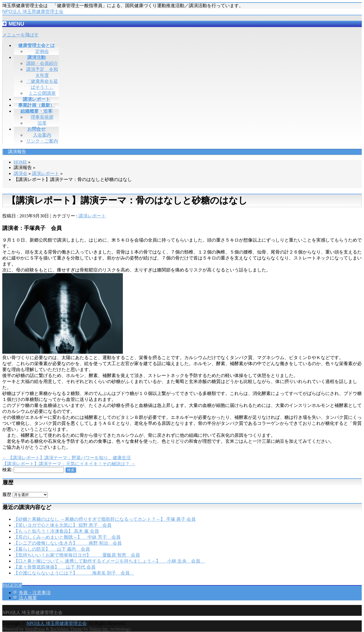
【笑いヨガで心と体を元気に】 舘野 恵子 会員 (63, 525)
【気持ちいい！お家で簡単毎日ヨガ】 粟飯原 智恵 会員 (77, 555)
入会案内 (42, 135)
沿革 (42, 123)
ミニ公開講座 (42, 93)
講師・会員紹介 (42, 63)
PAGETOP (12, 585)
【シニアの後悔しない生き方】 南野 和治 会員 (68, 543)
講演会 (20, 173)
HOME (20, 162)
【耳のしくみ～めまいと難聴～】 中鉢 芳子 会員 (67, 537)
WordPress (35, 629)
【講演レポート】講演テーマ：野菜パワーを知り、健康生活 (67, 458)
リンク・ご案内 (42, 141)
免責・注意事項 (35, 593)
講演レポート (45, 173)
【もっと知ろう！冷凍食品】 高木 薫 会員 (56, 531)
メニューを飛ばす (20, 35)
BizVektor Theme (66, 629)
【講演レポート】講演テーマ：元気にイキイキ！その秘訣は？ (69, 464)
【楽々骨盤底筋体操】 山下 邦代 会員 (55, 567)
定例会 (42, 51)
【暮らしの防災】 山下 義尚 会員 (52, 549)
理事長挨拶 (42, 117)
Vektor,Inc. (99, 629)
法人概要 (28, 598)
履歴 (7, 494)
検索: (7, 470)
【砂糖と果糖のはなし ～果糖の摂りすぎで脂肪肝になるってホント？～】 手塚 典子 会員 (105, 519)
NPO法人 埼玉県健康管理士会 (33, 12)
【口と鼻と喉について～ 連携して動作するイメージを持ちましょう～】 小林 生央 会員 (109, 561)
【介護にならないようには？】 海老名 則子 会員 (74, 573)
